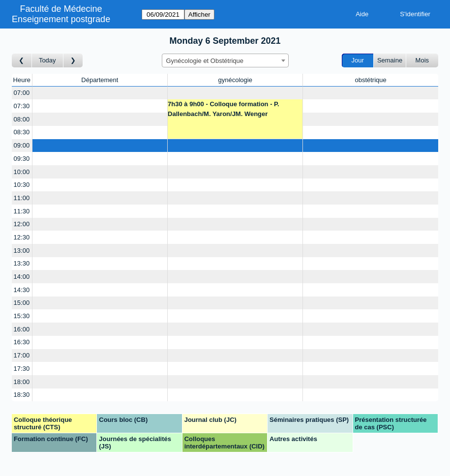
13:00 (22, 251)
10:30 (22, 185)
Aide (362, 14)
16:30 (22, 342)
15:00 (22, 303)
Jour (358, 60)
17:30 (22, 369)
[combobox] (225, 60)
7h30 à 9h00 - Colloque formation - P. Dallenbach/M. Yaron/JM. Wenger (224, 109)
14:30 (22, 290)
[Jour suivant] (73, 61)
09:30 (22, 159)
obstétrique (370, 80)
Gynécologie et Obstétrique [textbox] (205, 61)
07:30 (22, 106)
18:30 (22, 395)
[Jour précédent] (22, 61)
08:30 (22, 132)
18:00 (22, 382)
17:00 (22, 355)
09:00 (22, 145)
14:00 (22, 277)
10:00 (22, 172)
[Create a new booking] (100, 93)
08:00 (22, 119)
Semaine (390, 60)
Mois (422, 60)
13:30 (22, 263)
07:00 (22, 93)
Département (100, 80)
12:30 (22, 237)
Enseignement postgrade (61, 19)
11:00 (22, 198)
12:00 (22, 224)
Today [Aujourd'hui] (47, 60)
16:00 (22, 329)
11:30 (22, 211)
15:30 (22, 316)
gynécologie (235, 80)
